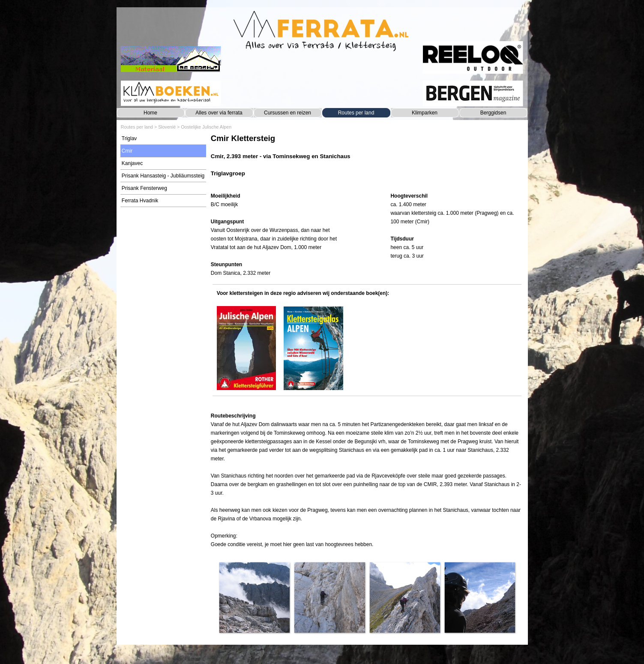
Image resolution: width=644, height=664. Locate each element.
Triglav (129, 138)
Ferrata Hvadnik (140, 201)
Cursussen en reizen (288, 113)
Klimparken (425, 113)
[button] (254, 597)
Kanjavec (132, 163)
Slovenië (167, 127)
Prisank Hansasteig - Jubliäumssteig (163, 176)
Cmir (127, 151)
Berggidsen (493, 113)
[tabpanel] (367, 160)
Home (150, 113)
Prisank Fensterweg (144, 188)
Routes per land (356, 113)
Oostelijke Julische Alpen (206, 127)
